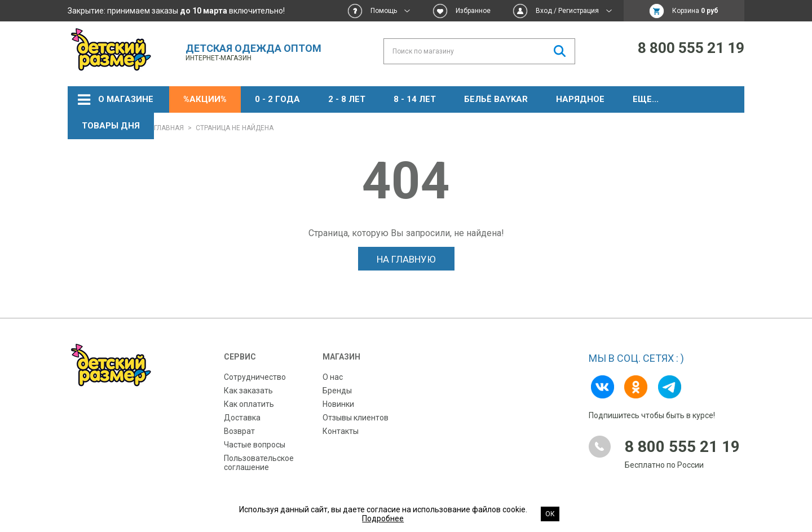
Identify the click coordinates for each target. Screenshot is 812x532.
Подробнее (383, 518)
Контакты (341, 431)
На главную (406, 259)
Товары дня (111, 126)
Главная (169, 128)
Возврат (239, 431)
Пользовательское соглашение (259, 463)
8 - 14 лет (415, 99)
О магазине (126, 99)
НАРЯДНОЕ (580, 99)
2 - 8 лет (347, 99)
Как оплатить (249, 404)
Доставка (242, 418)
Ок (550, 514)
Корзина (695, 11)
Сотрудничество (255, 377)
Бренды (337, 391)
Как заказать (248, 391)
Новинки (338, 404)
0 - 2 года (277, 99)
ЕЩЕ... (646, 99)
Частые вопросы (255, 445)
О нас (333, 377)
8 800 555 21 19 (691, 48)
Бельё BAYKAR (496, 99)
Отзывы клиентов (356, 418)
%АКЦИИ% (205, 99)
